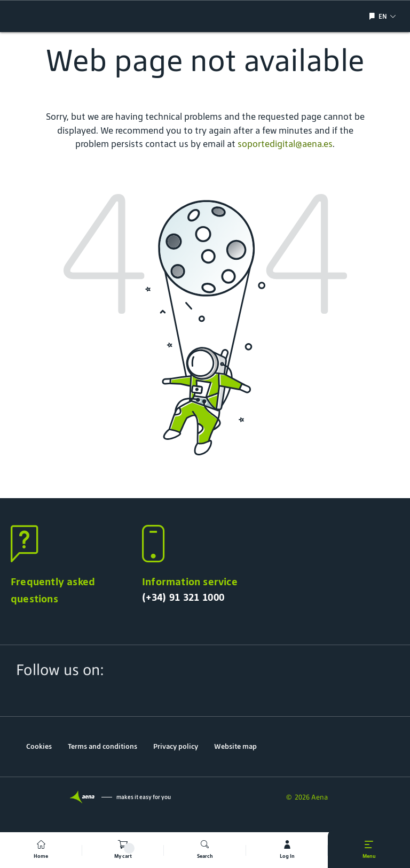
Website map (235, 746)
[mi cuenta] (287, 850)
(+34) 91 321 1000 (183, 597)
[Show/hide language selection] (373, 16)
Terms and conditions (102, 746)
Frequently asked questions (53, 590)
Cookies (39, 746)
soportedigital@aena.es (285, 144)
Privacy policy (176, 746)
